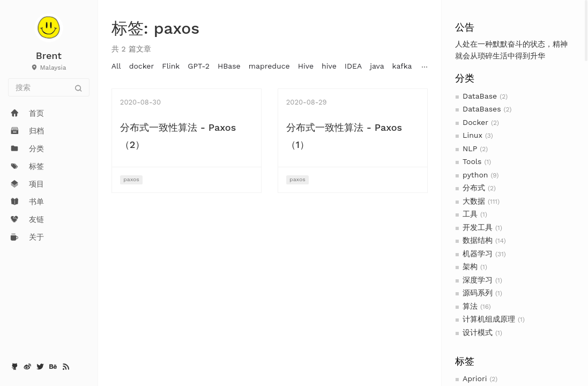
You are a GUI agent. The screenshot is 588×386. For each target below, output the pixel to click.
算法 (470, 306)
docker (142, 66)
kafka (402, 66)
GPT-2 (199, 66)
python (475, 175)
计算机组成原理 (489, 319)
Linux (472, 135)
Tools (472, 161)
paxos (131, 179)
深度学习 (478, 280)
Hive (306, 66)
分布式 (474, 188)
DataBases (482, 109)
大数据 (474, 201)
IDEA (353, 66)
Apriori (475, 378)
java (377, 66)
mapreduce (269, 66)
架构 (470, 266)
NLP (470, 149)
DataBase (480, 96)
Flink (171, 66)
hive (329, 66)
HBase (229, 66)
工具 (470, 214)
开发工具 (478, 227)
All (116, 66)
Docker (475, 122)
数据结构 (478, 240)
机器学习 (478, 254)
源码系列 (478, 293)
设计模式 (478, 332)
